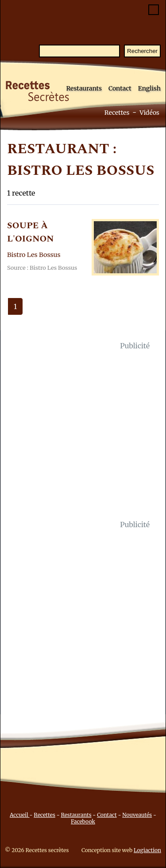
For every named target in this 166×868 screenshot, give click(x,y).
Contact (120, 88)
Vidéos (149, 113)
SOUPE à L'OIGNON (31, 232)
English (149, 88)
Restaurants (84, 88)
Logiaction (147, 850)
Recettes (117, 113)
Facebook (83, 821)
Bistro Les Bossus (34, 255)
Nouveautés (137, 815)
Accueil (20, 815)
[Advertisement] (83, 435)
